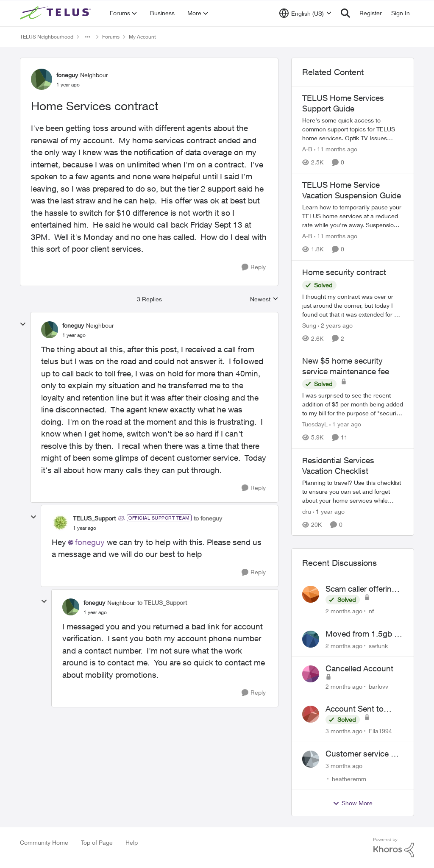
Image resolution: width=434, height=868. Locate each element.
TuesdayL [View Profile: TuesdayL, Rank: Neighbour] (315, 424)
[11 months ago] (336, 149)
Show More (353, 803)
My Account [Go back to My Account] (142, 37)
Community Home (44, 842)
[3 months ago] (344, 731)
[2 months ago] (344, 611)
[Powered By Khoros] (394, 848)
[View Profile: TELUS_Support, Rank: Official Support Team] (60, 523)
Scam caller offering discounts (361, 589)
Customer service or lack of (362, 754)
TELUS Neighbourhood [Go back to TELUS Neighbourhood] (47, 37)
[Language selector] (305, 13)
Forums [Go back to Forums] (111, 37)
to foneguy (208, 518)
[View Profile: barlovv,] (311, 674)
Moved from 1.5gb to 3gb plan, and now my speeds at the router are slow (363, 634)
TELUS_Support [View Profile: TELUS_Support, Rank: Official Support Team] (94, 518)
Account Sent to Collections (355, 709)
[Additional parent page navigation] (88, 37)
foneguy (90, 542)
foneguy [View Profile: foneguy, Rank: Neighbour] (67, 75)
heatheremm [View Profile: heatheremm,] (349, 779)
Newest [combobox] (264, 299)
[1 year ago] (345, 424)
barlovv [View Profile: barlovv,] (378, 686)
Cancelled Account (359, 668)
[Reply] (254, 267)
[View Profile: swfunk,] (311, 639)
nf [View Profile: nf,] (371, 611)
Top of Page (97, 842)
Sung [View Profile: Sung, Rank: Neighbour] (309, 325)
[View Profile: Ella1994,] (311, 714)
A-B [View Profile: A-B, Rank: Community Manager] (307, 149)
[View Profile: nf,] (311, 594)
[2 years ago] (335, 325)
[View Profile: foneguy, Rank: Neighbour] (42, 79)
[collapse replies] (23, 324)
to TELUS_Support (162, 602)
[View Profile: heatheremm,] (311, 759)
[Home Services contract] (74, 335)
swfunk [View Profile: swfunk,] (378, 646)
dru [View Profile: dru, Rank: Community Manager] (307, 511)
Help (132, 842)
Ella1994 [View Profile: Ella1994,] (380, 731)
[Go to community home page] (56, 13)
